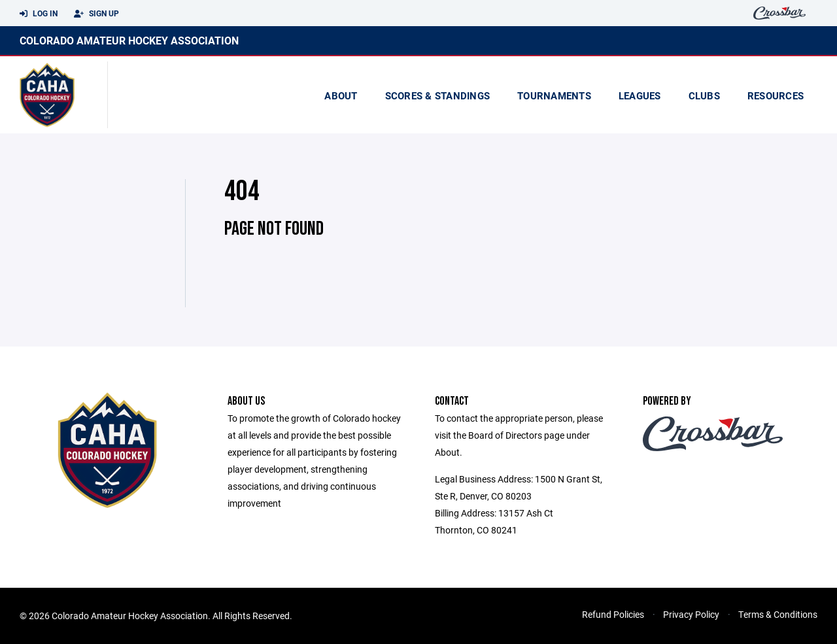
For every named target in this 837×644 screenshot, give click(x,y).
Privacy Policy (691, 614)
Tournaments (554, 95)
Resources (776, 95)
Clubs (704, 95)
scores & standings (438, 95)
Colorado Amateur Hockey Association (129, 40)
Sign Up (96, 14)
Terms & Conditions (778, 614)
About (341, 95)
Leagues (640, 95)
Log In (39, 14)
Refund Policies (613, 614)
